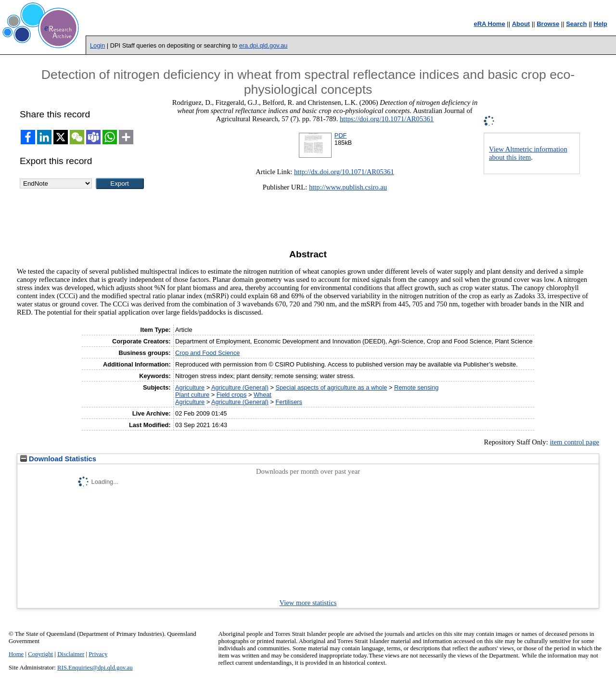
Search (576, 24)
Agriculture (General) (240, 387)
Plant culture (192, 395)
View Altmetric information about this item (528, 153)
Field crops (232, 395)
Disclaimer (71, 654)
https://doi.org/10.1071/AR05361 (387, 119)
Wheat (263, 395)
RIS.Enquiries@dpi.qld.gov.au (95, 668)
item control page (574, 442)
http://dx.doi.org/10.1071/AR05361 (344, 172)
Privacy (98, 654)
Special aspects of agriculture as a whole (331, 387)
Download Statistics (58, 459)
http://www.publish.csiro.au (348, 187)
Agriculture (190, 387)
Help (601, 24)
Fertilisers (289, 402)
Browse (548, 24)
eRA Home (489, 24)
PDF (341, 135)
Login (97, 45)
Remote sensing (416, 387)
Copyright (40, 654)
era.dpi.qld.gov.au (263, 45)
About (521, 24)
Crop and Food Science (207, 353)
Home (16, 654)
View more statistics (308, 603)
